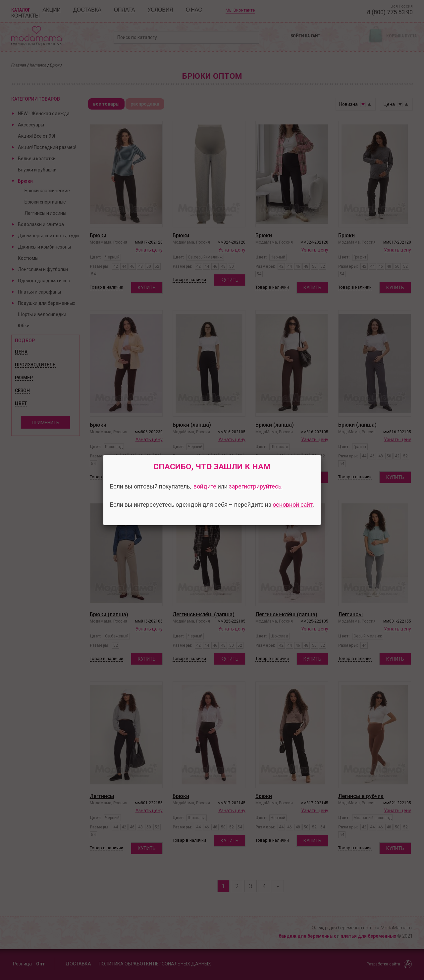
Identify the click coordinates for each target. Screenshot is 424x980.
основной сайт (293, 505)
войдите (205, 486)
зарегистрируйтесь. (256, 486)
